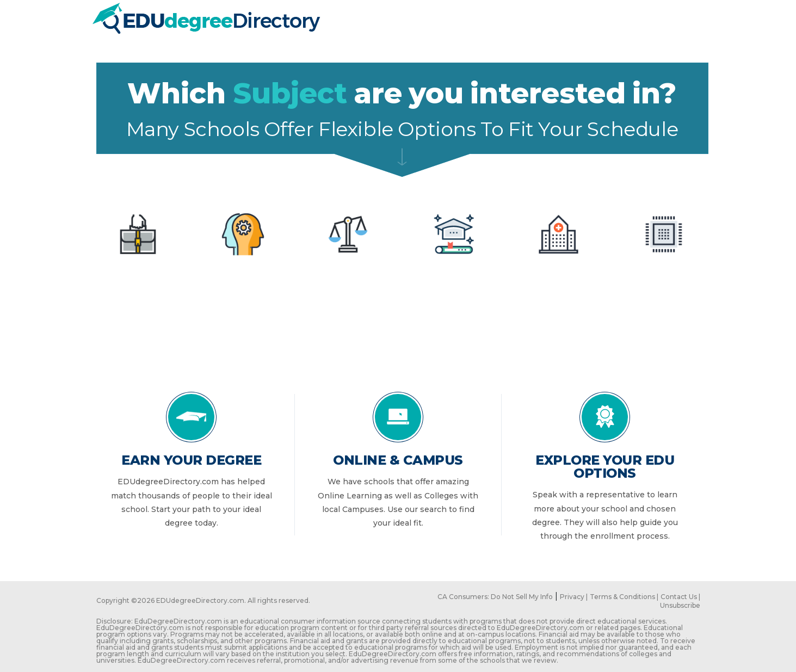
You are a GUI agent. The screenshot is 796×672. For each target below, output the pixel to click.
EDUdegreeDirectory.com (200, 600)
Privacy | (574, 597)
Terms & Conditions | (624, 597)
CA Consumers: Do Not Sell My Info (495, 597)
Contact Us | (680, 597)
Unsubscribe (680, 605)
